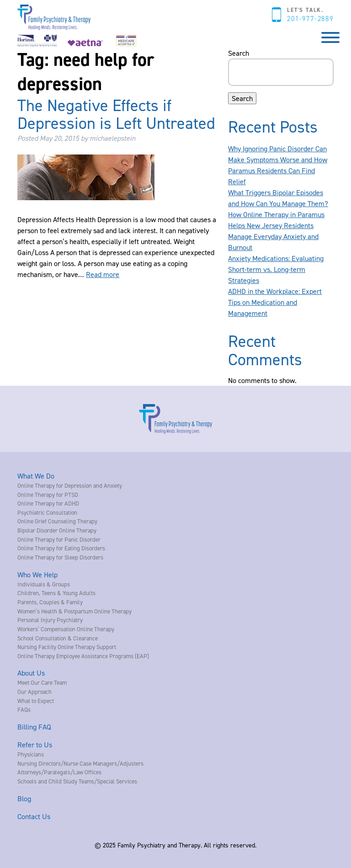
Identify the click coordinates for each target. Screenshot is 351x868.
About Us (31, 673)
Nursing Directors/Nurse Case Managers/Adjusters (80, 763)
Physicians (31, 754)
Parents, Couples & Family (50, 602)
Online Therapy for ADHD (48, 503)
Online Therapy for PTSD (48, 495)
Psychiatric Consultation (47, 512)
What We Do (36, 476)
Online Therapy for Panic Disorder (59, 539)
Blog (24, 799)
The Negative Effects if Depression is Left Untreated (116, 114)
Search (239, 53)
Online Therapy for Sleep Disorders (60, 557)
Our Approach (35, 692)
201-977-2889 (310, 19)
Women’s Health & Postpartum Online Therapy (74, 611)
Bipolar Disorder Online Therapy (57, 530)
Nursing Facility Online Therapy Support (67, 647)
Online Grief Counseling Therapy (57, 521)
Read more (103, 274)
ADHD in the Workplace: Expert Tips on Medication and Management (275, 302)
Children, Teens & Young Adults (56, 593)
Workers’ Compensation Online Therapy (66, 629)
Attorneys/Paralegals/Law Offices (59, 772)
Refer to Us (35, 745)
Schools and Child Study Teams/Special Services (77, 781)
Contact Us (34, 816)
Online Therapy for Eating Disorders (61, 548)
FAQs (24, 709)
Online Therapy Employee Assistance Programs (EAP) (83, 656)
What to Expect (36, 701)
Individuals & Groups (44, 584)
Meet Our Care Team (42, 682)
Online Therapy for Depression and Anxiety (70, 485)
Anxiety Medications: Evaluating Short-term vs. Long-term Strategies (276, 269)
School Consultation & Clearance (58, 638)
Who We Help (37, 575)
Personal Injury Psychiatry (50, 620)
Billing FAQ (34, 727)
